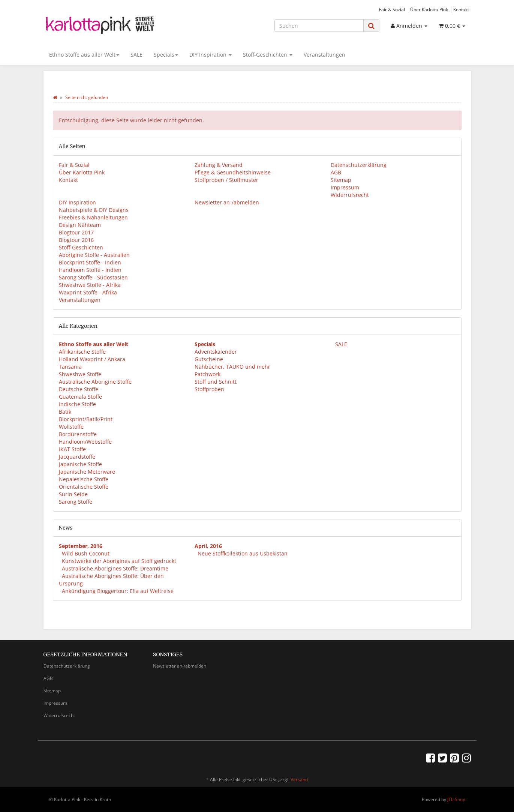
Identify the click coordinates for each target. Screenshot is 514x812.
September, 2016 (81, 546)
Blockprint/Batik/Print (86, 419)
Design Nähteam (80, 225)
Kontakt (461, 9)
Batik (65, 412)
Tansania (70, 367)
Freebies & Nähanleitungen (93, 217)
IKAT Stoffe (72, 449)
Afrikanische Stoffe (82, 352)
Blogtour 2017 (76, 232)
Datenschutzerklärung (359, 165)
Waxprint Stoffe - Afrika (88, 292)
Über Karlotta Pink (429, 9)
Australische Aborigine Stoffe (95, 382)
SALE (136, 55)
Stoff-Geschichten (268, 55)
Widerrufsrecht (350, 195)
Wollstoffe (71, 427)
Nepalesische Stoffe (84, 479)
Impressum (345, 187)
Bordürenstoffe (78, 434)
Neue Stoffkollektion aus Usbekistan (243, 553)
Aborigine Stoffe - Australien (94, 255)
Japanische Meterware (87, 472)
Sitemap (341, 180)
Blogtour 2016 (76, 240)
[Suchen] (319, 26)
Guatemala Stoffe (80, 397)
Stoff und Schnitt (216, 382)
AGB (336, 172)
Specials (166, 55)
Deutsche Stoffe (79, 389)
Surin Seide (73, 494)
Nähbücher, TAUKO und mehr (232, 367)
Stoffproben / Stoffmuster (226, 180)
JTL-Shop (456, 799)
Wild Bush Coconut (86, 553)
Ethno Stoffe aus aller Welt (84, 55)
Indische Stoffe (77, 404)
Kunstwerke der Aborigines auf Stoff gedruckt (119, 561)
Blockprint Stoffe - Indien (90, 262)
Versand (299, 780)
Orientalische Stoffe (84, 487)
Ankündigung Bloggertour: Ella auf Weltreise (118, 591)
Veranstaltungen (324, 55)
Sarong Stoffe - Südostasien (93, 277)
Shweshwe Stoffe (80, 374)
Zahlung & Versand (219, 165)
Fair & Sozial (392, 9)
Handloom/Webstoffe (85, 442)
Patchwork (208, 374)
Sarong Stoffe (76, 502)
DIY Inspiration (211, 55)
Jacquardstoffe (77, 457)
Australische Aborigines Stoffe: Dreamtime (115, 568)
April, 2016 (208, 546)
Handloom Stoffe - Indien (90, 270)
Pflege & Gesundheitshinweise (233, 172)
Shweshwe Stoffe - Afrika (90, 285)
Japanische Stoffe (80, 464)
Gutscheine (209, 359)
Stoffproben (209, 389)
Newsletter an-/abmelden (227, 202)
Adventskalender (216, 352)
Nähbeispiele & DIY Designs (94, 210)
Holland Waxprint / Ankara (92, 359)
